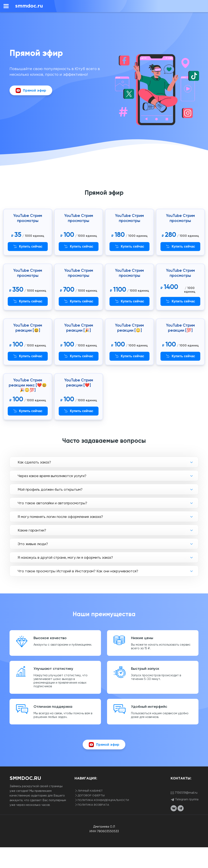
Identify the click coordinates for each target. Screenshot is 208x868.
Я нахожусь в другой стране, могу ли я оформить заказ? (65, 557)
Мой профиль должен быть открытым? (50, 489)
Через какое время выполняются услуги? (52, 476)
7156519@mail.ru (184, 793)
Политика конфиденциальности (103, 800)
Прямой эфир (31, 90)
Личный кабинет (90, 791)
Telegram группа (185, 800)
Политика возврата (93, 805)
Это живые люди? (33, 544)
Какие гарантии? (32, 530)
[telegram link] (181, 808)
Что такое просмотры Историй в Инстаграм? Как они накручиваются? (78, 571)
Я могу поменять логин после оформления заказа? (60, 517)
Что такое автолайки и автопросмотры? (52, 503)
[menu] (6, 6)
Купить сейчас (28, 247)
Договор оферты (91, 796)
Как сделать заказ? (34, 462)
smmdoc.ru (29, 6)
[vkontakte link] (174, 808)
